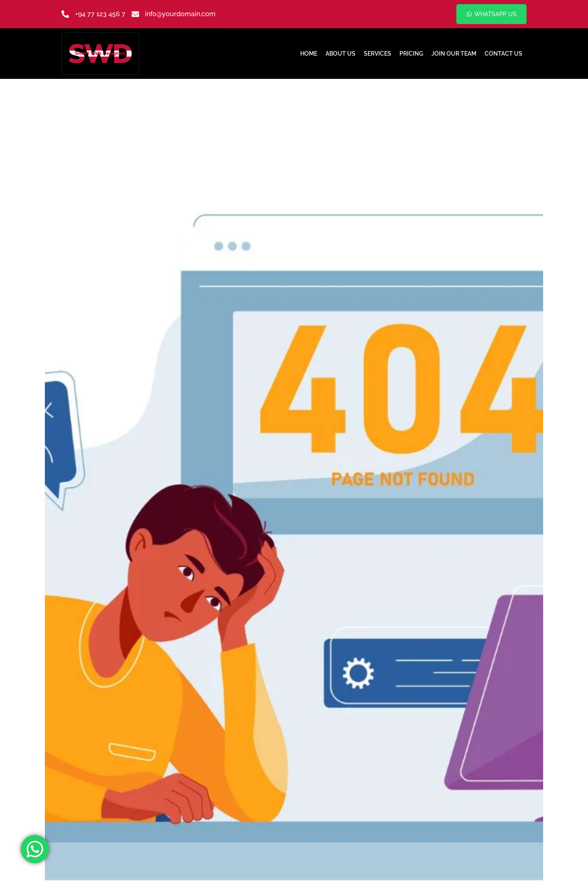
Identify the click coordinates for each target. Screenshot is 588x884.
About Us (341, 54)
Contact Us (503, 54)
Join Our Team (454, 54)
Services (377, 54)
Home (309, 54)
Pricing (411, 54)
